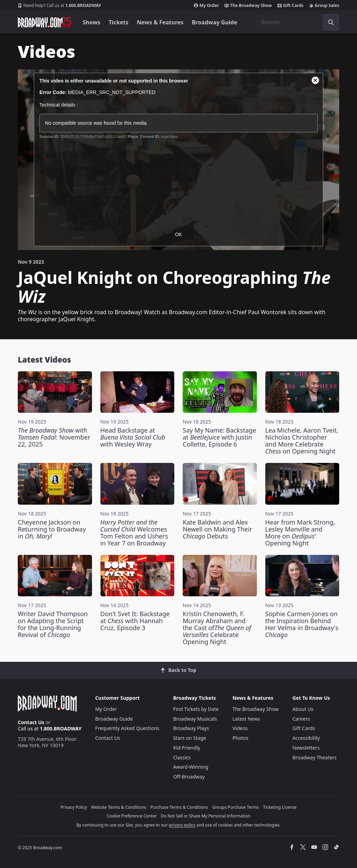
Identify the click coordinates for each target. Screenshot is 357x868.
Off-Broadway (189, 777)
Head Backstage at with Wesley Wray (133, 437)
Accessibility (306, 738)
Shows (92, 22)
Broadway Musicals (195, 719)
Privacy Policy (74, 807)
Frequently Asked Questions (127, 728)
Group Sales (324, 6)
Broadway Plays (191, 728)
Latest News (246, 719)
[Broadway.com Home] (45, 22)
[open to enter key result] (331, 22)
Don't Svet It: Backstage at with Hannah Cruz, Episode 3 (135, 621)
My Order (206, 6)
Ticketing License (280, 807)
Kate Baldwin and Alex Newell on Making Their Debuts (217, 529)
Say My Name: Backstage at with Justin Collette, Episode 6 (219, 437)
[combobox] (297, 22)
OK (178, 234)
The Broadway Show (248, 6)
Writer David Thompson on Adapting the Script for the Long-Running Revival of (53, 624)
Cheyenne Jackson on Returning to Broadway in (52, 529)
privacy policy (182, 825)
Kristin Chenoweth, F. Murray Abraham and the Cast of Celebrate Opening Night (217, 628)
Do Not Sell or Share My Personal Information (206, 816)
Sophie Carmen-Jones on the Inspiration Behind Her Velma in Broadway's (302, 624)
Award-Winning (191, 767)
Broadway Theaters (315, 757)
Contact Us (31, 722)
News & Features (160, 22)
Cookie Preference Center (132, 816)
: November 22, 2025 (54, 437)
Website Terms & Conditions (119, 807)
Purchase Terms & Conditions (179, 807)
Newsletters (306, 748)
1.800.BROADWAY (59, 6)
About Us (303, 709)
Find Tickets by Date (196, 709)
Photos (241, 738)
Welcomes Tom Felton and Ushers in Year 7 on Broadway (134, 533)
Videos (240, 728)
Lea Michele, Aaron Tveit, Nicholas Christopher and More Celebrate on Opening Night (302, 441)
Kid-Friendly (187, 748)
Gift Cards (291, 6)
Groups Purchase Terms (236, 807)
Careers (301, 719)
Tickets (119, 22)
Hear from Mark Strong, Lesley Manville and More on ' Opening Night (300, 533)
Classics (182, 757)
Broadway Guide (214, 22)
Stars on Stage (189, 738)
